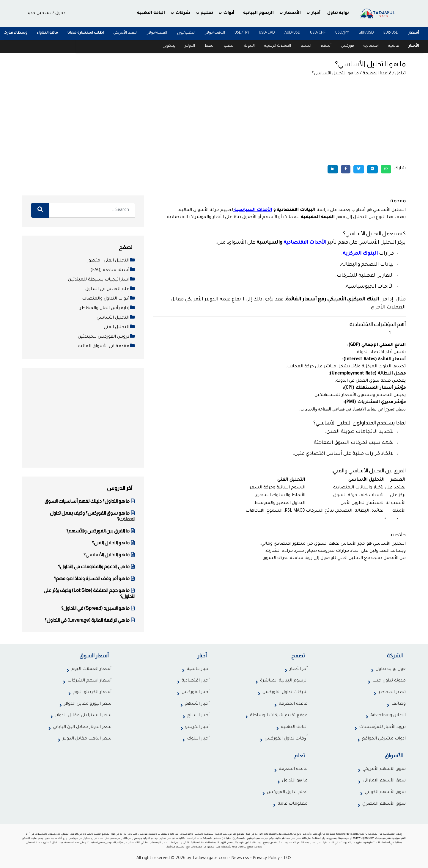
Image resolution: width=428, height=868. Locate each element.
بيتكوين (169, 46)
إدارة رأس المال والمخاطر (107, 308)
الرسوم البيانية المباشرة (284, 681)
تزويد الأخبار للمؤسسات (382, 727)
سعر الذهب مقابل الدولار (87, 739)
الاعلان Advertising (388, 716)
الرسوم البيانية (258, 13)
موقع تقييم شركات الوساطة (279, 716)
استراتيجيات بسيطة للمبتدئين (102, 280)
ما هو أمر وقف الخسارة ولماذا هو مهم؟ (95, 578)
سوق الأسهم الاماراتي (384, 781)
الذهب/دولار (215, 33)
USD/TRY (242, 33)
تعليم (207, 13)
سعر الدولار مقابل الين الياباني (82, 727)
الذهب (229, 46)
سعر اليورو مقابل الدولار (88, 704)
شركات (183, 13)
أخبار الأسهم (197, 704)
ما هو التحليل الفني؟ (114, 543)
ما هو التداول (295, 781)
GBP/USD (366, 33)
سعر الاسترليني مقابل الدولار (83, 716)
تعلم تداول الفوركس (287, 792)
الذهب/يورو (186, 33)
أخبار (316, 13)
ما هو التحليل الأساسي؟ (109, 555)
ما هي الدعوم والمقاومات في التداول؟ (97, 567)
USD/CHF (318, 33)
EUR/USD (391, 33)
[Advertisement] (214, 120)
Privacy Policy (266, 858)
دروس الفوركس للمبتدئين (107, 337)
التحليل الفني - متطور (111, 261)
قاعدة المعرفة (377, 74)
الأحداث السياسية (253, 210)
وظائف (399, 704)
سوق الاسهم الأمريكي (384, 769)
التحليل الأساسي (116, 318)
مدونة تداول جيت (389, 681)
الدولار (190, 46)
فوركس (347, 46)
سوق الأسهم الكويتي (385, 792)
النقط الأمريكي (125, 33)
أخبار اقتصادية (196, 681)
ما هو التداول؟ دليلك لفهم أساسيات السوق (90, 501)
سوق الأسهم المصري (384, 804)
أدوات (229, 13)
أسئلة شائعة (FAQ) (113, 270)
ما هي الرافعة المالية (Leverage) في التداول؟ (90, 620)
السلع (306, 46)
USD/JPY (342, 33)
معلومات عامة (293, 804)
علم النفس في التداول (110, 289)
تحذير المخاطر (392, 692)
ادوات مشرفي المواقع (384, 739)
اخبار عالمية (198, 669)
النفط (209, 46)
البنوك (249, 46)
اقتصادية (371, 46)
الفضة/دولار (157, 33)
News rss (240, 858)
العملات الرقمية (278, 46)
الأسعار (292, 13)
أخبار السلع (198, 716)
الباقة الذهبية (151, 13)
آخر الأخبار (299, 669)
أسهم (326, 46)
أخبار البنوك (198, 739)
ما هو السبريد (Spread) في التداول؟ (98, 608)
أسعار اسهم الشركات (89, 681)
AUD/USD (292, 33)
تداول (401, 74)
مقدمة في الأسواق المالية (107, 347)
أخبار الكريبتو (197, 727)
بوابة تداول (338, 13)
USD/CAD (267, 33)
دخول (60, 13)
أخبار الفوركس (196, 692)
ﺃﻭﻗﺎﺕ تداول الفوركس (286, 739)
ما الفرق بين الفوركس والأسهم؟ (101, 531)
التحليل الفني (119, 328)
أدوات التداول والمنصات (109, 299)
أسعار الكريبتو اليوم (92, 692)
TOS (287, 858)
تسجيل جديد (39, 13)
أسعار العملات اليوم (91, 669)
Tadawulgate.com (210, 858)
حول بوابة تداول (391, 669)
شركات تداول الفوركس (285, 692)
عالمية (394, 46)
